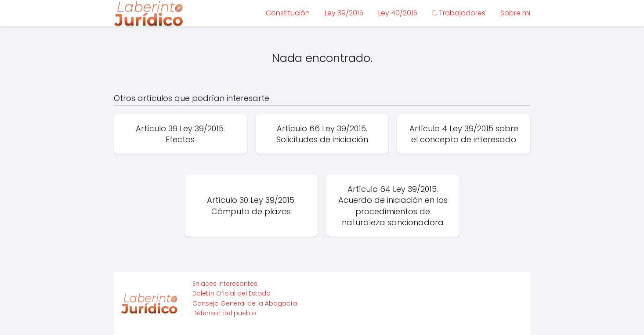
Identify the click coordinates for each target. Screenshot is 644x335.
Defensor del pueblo (224, 313)
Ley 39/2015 (344, 13)
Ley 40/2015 (398, 13)
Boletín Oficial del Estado (232, 293)
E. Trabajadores (459, 13)
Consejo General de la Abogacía (245, 303)
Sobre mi (515, 13)
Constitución (288, 13)
